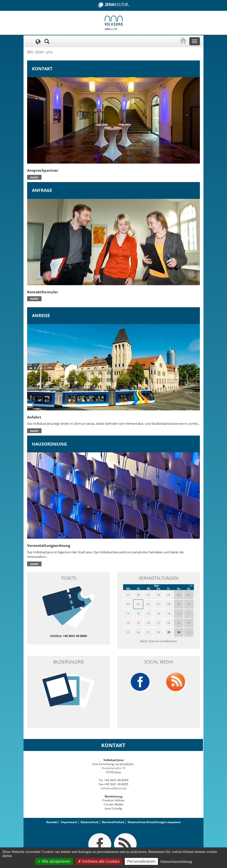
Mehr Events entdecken (158, 641)
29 (169, 632)
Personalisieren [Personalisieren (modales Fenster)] (141, 861)
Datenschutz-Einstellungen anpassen (154, 822)
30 (179, 632)
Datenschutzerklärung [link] (176, 862)
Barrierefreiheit (113, 822)
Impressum (69, 822)
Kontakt (52, 822)
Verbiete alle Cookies (99, 861)
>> (191, 586)
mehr (34, 177)
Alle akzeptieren (54, 861)
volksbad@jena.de (114, 788)
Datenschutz (90, 822)
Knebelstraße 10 (113, 768)
